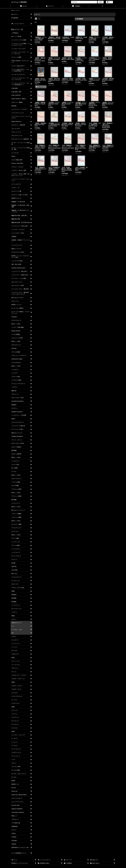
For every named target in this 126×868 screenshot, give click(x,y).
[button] (102, 6)
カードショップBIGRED (19, 2)
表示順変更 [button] (79, 19)
